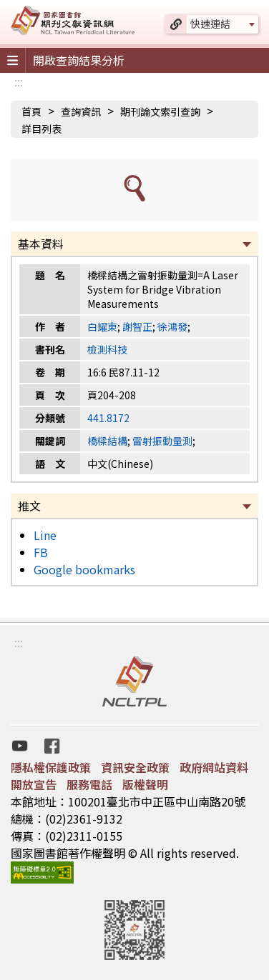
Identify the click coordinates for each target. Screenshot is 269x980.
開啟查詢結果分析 (79, 60)
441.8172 (108, 418)
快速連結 (210, 24)
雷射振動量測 (162, 441)
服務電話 (89, 784)
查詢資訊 (81, 111)
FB (41, 552)
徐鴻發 (172, 326)
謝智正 (137, 326)
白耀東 (102, 326)
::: (19, 81)
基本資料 (41, 244)
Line (45, 535)
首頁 (31, 111)
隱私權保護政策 (51, 767)
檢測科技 (107, 349)
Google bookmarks (84, 569)
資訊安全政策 (135, 767)
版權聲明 (145, 784)
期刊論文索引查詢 (160, 111)
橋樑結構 (107, 441)
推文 (29, 506)
